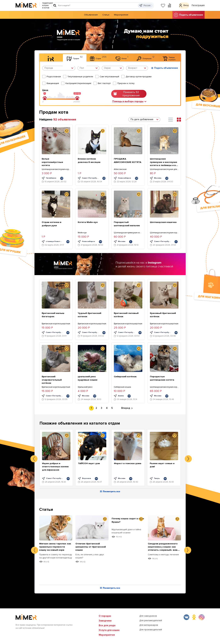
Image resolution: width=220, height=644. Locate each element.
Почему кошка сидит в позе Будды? (126, 520)
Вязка (119, 57)
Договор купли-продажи (139, 77)
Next (188, 459)
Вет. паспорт (104, 83)
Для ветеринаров (149, 625)
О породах (105, 616)
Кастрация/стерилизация (78, 83)
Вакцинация (53, 83)
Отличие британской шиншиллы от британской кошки (89, 547)
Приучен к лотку (126, 83)
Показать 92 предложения (127, 94)
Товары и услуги (170, 57)
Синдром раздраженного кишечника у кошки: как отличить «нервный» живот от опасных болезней (163, 552)
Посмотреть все (110, 492)
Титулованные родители (80, 77)
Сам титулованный (109, 77)
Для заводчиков (148, 616)
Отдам (95, 57)
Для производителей (151, 630)
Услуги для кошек (109, 630)
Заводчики (105, 621)
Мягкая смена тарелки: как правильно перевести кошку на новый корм (54, 549)
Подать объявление (189, 15)
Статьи (106, 15)
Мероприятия (121, 15)
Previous (34, 459)
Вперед (127, 408)
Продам (69, 57)
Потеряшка (144, 57)
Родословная (54, 77)
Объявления (91, 15)
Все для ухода (107, 625)
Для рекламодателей (151, 620)
